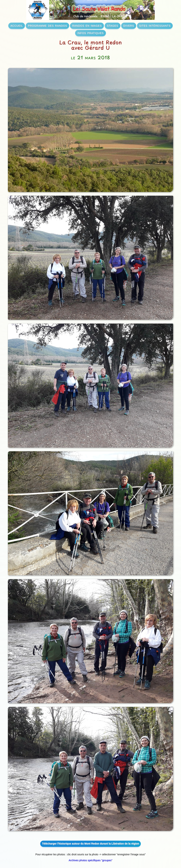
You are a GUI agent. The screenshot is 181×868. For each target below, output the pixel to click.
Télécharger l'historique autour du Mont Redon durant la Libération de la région (90, 844)
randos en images (87, 25)
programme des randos (47, 25)
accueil (17, 25)
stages (113, 25)
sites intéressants (155, 25)
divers (129, 25)
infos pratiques (90, 33)
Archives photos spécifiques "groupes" (90, 860)
